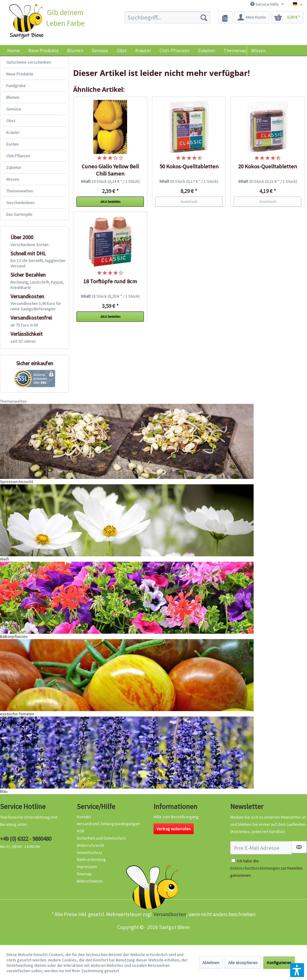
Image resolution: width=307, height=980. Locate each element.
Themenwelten (20, 191)
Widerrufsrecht (90, 845)
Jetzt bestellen (110, 202)
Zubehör (14, 167)
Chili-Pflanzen (18, 156)
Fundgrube (16, 86)
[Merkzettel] (225, 17)
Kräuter (13, 132)
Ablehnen (211, 963)
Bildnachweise (90, 881)
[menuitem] (167, 17)
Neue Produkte (20, 74)
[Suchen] (204, 17)
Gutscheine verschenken (29, 62)
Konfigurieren (279, 963)
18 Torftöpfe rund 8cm (110, 281)
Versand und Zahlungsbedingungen (108, 824)
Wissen (258, 50)
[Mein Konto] (252, 17)
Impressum (87, 867)
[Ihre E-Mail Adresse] (261, 848)
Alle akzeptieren (243, 963)
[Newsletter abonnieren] (299, 847)
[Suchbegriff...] (167, 17)
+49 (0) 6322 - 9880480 (26, 839)
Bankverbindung (91, 859)
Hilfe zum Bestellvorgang (176, 817)
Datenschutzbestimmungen (255, 868)
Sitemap (84, 874)
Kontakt (84, 817)
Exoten (12, 144)
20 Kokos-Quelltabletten (268, 166)
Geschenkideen (20, 203)
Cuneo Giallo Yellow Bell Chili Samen (110, 170)
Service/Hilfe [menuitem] (265, 4)
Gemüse (14, 109)
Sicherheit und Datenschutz (101, 838)
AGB (80, 831)
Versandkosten (170, 914)
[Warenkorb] (288, 17)
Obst (11, 121)
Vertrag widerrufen (174, 829)
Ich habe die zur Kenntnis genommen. (267, 868)
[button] (297, 970)
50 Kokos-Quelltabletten (189, 166)
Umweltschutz (89, 852)
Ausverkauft (189, 202)
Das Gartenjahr (19, 214)
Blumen (13, 97)
